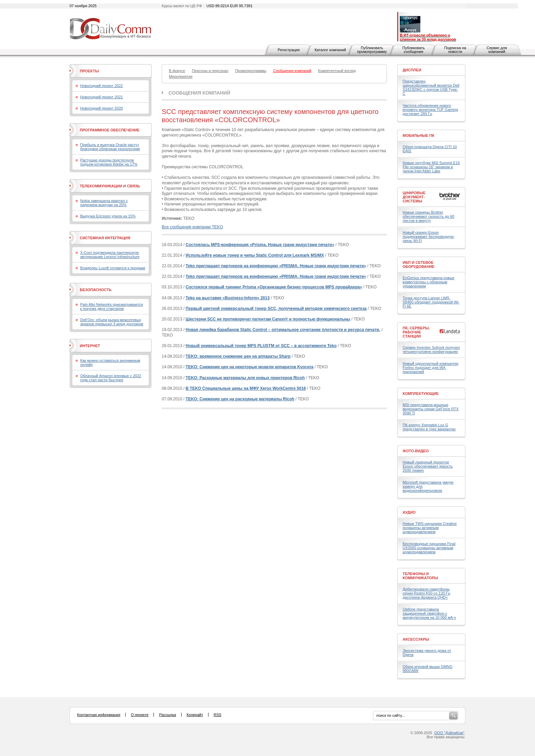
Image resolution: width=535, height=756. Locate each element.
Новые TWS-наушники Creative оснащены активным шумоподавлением (430, 528)
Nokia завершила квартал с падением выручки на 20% (104, 203)
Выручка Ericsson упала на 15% (108, 216)
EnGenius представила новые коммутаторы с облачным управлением (429, 282)
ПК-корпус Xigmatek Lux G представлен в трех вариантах (429, 427)
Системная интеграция (105, 238)
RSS (218, 715)
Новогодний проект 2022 (102, 86)
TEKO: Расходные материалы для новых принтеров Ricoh (245, 378)
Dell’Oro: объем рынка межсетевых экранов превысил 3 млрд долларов (112, 322)
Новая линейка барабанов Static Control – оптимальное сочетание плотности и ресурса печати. (283, 330)
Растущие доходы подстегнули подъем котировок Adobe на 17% (109, 162)
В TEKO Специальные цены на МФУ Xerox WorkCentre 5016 (246, 388)
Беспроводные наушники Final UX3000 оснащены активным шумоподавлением (429, 548)
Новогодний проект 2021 (102, 97)
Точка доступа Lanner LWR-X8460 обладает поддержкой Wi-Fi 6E (431, 302)
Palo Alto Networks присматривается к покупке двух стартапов (112, 306)
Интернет (90, 346)
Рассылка (168, 715)
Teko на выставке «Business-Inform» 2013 (228, 298)
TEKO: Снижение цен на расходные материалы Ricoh (240, 399)
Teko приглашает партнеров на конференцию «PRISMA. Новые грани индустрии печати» (276, 266)
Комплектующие (421, 394)
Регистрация (289, 50)
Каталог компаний (330, 50)
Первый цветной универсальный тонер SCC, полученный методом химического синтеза (276, 309)
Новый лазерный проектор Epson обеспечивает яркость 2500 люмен (428, 466)
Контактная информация (99, 715)
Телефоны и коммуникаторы (420, 576)
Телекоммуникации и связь (110, 186)
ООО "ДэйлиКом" (449, 733)
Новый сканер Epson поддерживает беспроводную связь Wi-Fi (428, 237)
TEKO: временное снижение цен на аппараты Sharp (238, 356)
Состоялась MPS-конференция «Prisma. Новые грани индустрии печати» (260, 245)
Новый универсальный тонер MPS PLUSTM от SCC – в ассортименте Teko (261, 346)
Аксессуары (416, 639)
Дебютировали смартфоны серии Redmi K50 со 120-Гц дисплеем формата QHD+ (426, 593)
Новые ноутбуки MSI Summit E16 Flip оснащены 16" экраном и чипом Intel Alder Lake (431, 167)
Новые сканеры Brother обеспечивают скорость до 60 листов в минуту (428, 216)
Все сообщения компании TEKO (192, 227)
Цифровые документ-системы (414, 197)
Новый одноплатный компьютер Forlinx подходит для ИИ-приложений (430, 368)
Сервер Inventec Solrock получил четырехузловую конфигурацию (431, 350)
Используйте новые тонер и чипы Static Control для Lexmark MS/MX (255, 255)
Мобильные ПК (418, 135)
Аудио (409, 512)
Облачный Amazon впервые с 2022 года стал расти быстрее (111, 378)
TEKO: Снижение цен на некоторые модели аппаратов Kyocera (249, 367)
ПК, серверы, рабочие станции (416, 332)
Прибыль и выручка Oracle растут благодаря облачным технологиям (110, 147)
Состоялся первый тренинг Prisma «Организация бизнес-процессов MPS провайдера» (274, 287)
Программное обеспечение (110, 130)
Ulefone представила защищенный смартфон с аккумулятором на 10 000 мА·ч (429, 613)
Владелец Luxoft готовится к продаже (113, 268)
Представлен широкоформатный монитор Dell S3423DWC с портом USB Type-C (431, 87)
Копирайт (195, 715)
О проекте (140, 715)
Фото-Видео (416, 451)
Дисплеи (412, 70)
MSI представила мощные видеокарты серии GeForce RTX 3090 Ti (431, 409)
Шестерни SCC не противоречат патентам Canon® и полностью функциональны (268, 319)
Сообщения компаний (199, 93)
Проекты (89, 71)
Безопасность (96, 290)
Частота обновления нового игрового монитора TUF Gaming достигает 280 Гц (430, 110)
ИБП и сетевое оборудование (418, 265)
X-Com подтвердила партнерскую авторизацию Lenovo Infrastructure (110, 255)
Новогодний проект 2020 (102, 108)
